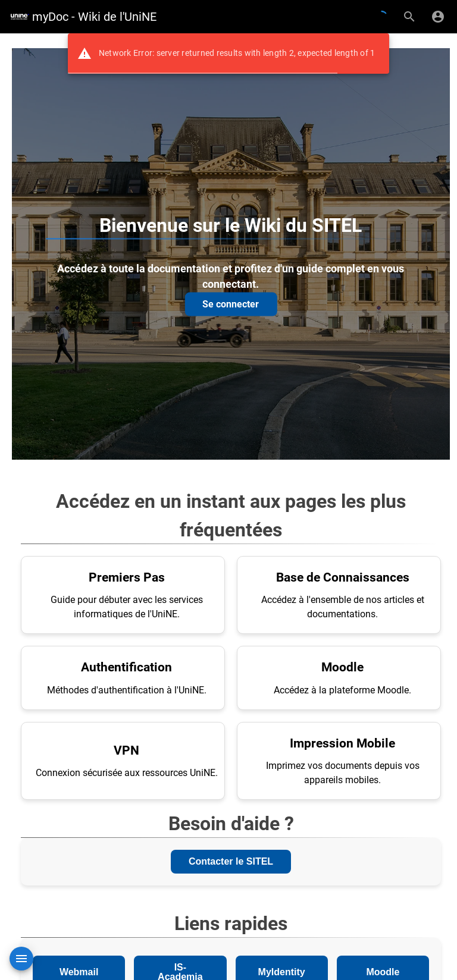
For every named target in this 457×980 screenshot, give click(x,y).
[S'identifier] (438, 17)
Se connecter (231, 304)
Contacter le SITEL (231, 861)
